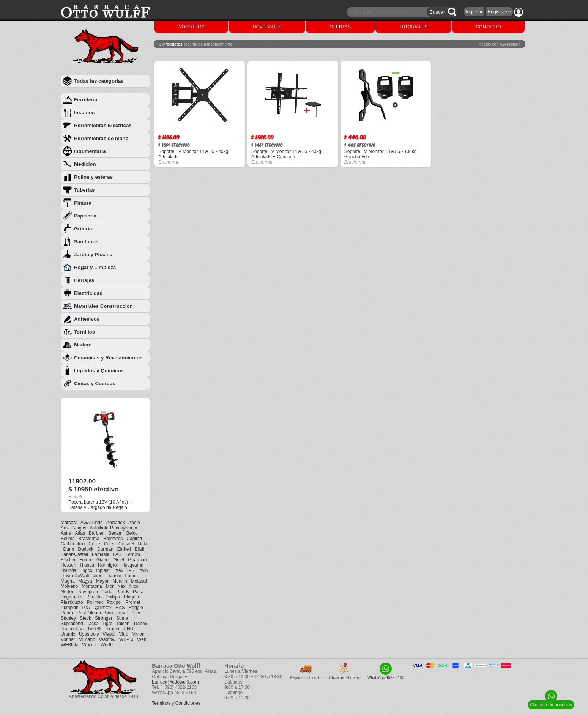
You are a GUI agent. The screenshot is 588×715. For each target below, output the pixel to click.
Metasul (139, 581)
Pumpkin (70, 608)
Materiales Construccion (103, 306)
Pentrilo (94, 597)
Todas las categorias (99, 81)
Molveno (69, 586)
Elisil (140, 549)
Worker (90, 645)
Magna (68, 581)
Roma (67, 613)
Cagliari (134, 539)
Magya (85, 581)
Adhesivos (87, 319)
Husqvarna (132, 565)
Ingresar (474, 12)
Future (86, 560)
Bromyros (113, 539)
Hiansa (87, 565)
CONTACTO (488, 27)
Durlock (86, 549)
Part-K (123, 592)
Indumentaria (90, 151)
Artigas (79, 528)
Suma (122, 618)
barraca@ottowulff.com (175, 682)
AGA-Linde (92, 523)
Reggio (136, 608)
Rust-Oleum (89, 613)
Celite (94, 544)
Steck (85, 618)
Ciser (109, 544)
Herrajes (84, 280)
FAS (117, 554)
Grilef (119, 560)
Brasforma (89, 539)
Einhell (124, 549)
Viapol (109, 634)
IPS (131, 570)
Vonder (68, 639)
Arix (65, 528)
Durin (69, 549)
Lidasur (114, 576)
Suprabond (72, 624)
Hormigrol (108, 565)
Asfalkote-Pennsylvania (114, 528)
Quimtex (103, 608)
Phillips (113, 597)
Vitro (124, 634)
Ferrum (133, 554)
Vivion (138, 634)
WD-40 (126, 639)
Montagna (92, 586)
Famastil (100, 554)
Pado (107, 592)
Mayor (102, 581)
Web (142, 639)
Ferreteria (86, 100)
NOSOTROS (192, 27)
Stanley (68, 618)
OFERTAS (340, 27)
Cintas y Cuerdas (95, 383)
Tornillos (84, 332)
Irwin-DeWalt (76, 576)
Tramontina (72, 629)
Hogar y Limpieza (95, 267)
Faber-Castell (74, 554)
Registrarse (499, 12)
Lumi (130, 576)
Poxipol (114, 602)
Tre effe (95, 629)
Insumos (84, 113)
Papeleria (85, 216)
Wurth (107, 645)
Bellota (68, 539)
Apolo (134, 523)
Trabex (140, 624)
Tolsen (123, 624)
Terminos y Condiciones (176, 703)
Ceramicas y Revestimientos (108, 358)
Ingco (87, 570)
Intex (118, 570)
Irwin (143, 570)
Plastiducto (72, 602)
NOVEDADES (267, 27)
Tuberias (84, 190)
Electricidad (88, 293)
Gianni (103, 560)
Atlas (80, 533)
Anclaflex (116, 523)
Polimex (95, 602)
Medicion (85, 164)
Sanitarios (86, 242)
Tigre (108, 624)
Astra (66, 533)
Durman (105, 549)
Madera (83, 345)
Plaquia (131, 597)
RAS (120, 608)
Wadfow (107, 639)
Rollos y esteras (93, 177)
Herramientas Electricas (103, 125)
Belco (132, 533)
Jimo (98, 576)
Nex (121, 586)
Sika (136, 613)
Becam (115, 533)
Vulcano (87, 639)
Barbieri (97, 533)
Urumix (68, 634)
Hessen (69, 565)
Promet (133, 602)
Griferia (83, 229)
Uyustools (89, 634)
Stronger (104, 618)
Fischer (68, 560)
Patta (138, 592)
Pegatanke (72, 597)
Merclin (120, 581)
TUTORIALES (413, 27)
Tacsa (92, 624)
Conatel (126, 544)
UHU (128, 629)
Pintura (83, 203)
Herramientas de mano (101, 138)
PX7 (87, 608)
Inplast (103, 570)
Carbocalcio (73, 544)
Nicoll (135, 586)
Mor (110, 586)
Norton (68, 592)
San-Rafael (116, 613)
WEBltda (70, 645)
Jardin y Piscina (93, 254)
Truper (113, 629)
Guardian (137, 560)
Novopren (88, 592)
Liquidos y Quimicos (99, 371)
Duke (143, 544)
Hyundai (69, 570)
